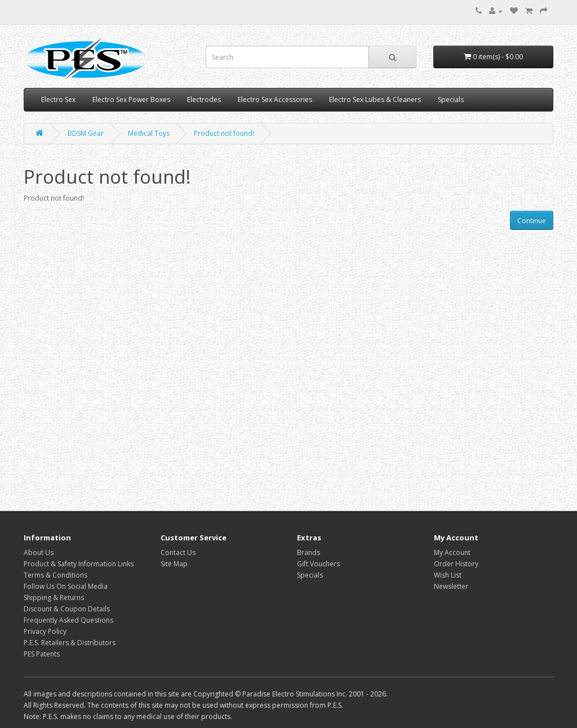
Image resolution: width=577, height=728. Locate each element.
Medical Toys (149, 133)
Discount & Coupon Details (67, 609)
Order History (456, 564)
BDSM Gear (86, 133)
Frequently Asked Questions (68, 620)
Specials (451, 99)
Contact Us (178, 552)
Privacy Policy (45, 631)
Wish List (448, 575)
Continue (532, 221)
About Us (39, 552)
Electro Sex (58, 99)
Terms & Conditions (56, 575)
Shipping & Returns (54, 598)
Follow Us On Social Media (66, 586)
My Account (452, 552)
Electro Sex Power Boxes (131, 99)
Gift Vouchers (318, 564)
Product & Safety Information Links (79, 564)
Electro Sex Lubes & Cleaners (375, 99)
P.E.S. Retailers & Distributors (70, 643)
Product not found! (224, 133)
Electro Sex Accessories (275, 99)
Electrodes (204, 99)
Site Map (174, 564)
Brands (309, 552)
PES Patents (42, 654)
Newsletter (451, 586)
